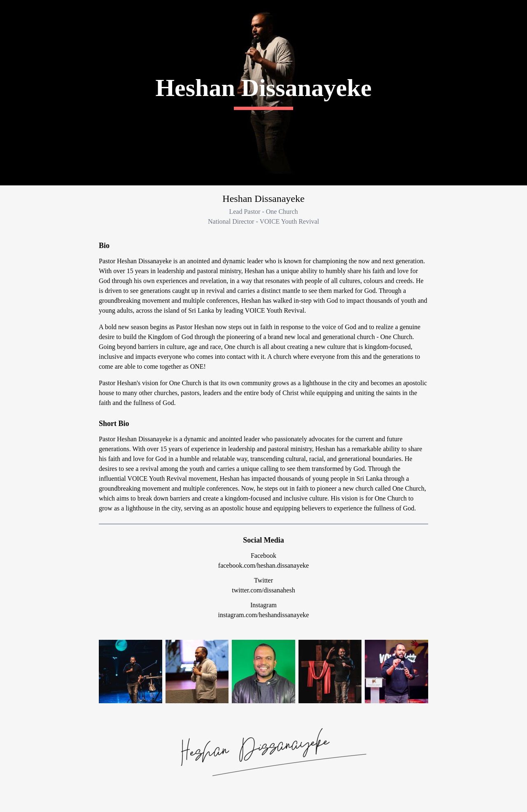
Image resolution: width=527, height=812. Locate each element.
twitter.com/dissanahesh (263, 590)
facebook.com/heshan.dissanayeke (263, 565)
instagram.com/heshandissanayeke (264, 615)
